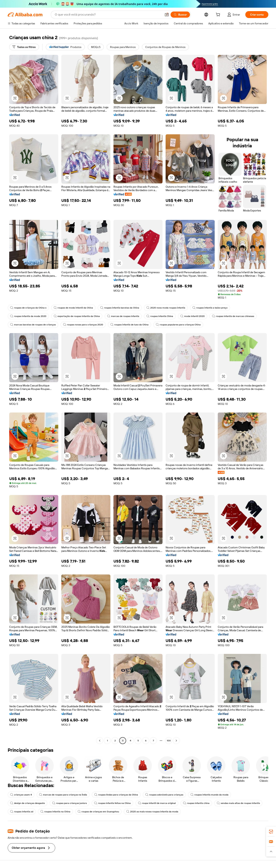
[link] (271, 832)
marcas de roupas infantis (123, 316)
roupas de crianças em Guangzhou (98, 812)
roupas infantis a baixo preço (210, 308)
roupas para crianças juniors (69, 803)
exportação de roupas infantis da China (77, 316)
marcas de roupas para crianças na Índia (63, 795)
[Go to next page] (176, 741)
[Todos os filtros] (24, 47)
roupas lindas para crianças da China (116, 795)
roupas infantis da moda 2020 (28, 316)
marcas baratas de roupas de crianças (33, 325)
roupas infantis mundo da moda (209, 795)
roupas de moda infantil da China (73, 308)
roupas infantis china (196, 803)
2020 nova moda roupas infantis (166, 308)
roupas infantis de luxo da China (129, 325)
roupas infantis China (160, 316)
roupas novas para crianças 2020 (83, 325)
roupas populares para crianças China (178, 325)
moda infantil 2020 (193, 316)
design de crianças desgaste (28, 803)
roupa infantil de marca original (157, 803)
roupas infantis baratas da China (120, 308)
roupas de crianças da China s (28, 308)
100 (169, 741)
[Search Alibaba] (108, 15)
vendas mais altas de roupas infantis (238, 803)
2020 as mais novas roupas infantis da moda (152, 812)
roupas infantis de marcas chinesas (233, 316)
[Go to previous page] (100, 741)
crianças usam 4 (21, 795)
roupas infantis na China (55, 812)
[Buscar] (180, 15)
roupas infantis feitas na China (112, 803)
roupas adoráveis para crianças (164, 795)
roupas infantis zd (22, 812)
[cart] (219, 15)
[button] (167, 15)
